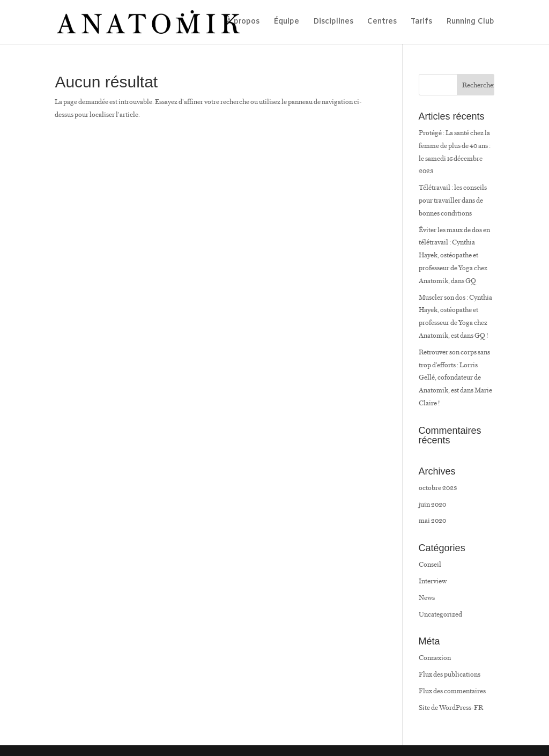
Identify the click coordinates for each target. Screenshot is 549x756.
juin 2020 (432, 504)
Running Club (470, 23)
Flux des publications (450, 674)
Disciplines (333, 23)
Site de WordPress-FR (451, 707)
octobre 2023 (438, 488)
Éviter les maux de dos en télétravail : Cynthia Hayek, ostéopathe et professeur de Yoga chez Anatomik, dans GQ (454, 255)
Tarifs (421, 23)
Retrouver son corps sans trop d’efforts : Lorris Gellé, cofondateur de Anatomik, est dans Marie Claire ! (455, 377)
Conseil (430, 564)
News (427, 598)
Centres (382, 23)
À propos (243, 23)
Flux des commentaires (452, 691)
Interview (433, 581)
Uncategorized (440, 614)
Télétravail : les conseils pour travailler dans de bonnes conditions (453, 200)
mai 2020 (432, 520)
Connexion (435, 658)
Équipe (286, 23)
